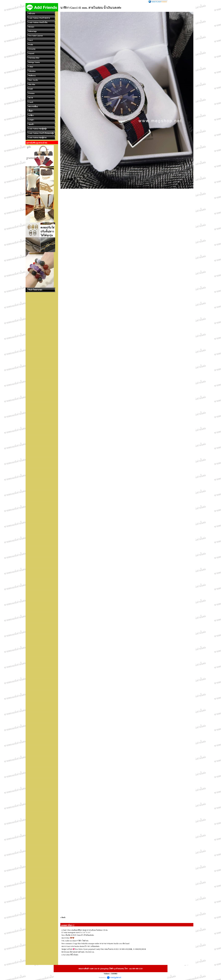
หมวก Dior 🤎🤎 (68, 938)
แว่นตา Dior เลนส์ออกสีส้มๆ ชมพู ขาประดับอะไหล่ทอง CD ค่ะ (85, 930)
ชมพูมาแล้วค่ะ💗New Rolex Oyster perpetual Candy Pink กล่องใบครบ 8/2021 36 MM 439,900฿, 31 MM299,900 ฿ (104, 949)
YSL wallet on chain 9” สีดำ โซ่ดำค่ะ (75, 941)
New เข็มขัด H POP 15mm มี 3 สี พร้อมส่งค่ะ (78, 935)
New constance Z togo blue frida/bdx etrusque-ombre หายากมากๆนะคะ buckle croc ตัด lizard (95, 944)
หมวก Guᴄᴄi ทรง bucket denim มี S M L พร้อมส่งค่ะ (80, 946)
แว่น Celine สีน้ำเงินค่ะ (70, 955)
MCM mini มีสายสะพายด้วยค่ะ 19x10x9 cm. (78, 952)
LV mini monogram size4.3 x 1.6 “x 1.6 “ (76, 932)
